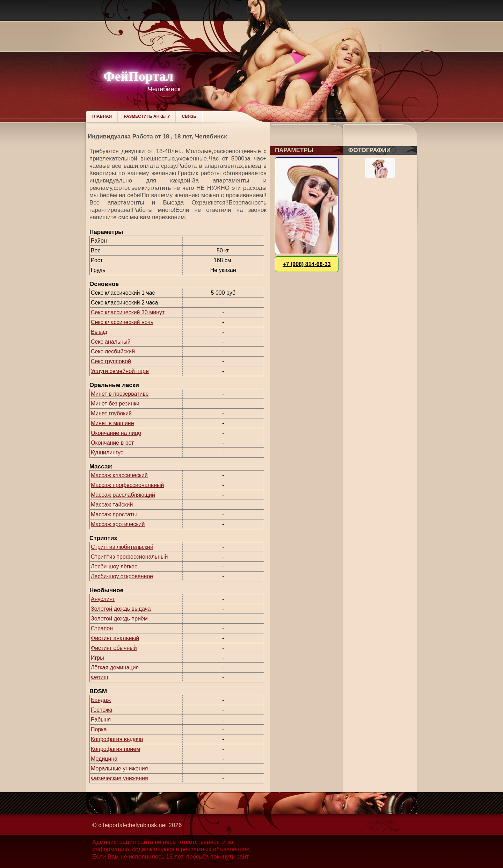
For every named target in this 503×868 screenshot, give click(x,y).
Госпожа (101, 710)
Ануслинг (103, 599)
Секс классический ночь (122, 322)
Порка (99, 729)
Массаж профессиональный (127, 485)
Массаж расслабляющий (123, 495)
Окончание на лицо (116, 433)
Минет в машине (112, 423)
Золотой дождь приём (119, 619)
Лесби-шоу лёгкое (114, 566)
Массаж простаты (114, 514)
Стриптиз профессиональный (129, 557)
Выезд (99, 332)
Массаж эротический (118, 524)
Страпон (102, 628)
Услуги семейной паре (120, 371)
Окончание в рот (112, 443)
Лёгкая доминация (115, 668)
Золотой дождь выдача (121, 609)
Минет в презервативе (120, 394)
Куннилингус (107, 453)
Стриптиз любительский (122, 547)
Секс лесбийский (113, 351)
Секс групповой (111, 361)
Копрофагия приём (115, 749)
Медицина (104, 759)
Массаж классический (119, 475)
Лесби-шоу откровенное (122, 576)
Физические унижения (119, 778)
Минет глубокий (111, 413)
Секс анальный (111, 342)
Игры (97, 658)
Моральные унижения (119, 769)
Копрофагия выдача (117, 739)
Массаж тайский (112, 505)
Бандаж (101, 700)
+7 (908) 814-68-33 (307, 264)
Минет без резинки (115, 404)
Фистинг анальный (115, 638)
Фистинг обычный (114, 648)
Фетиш (100, 677)
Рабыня (101, 720)
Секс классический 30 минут (128, 312)
